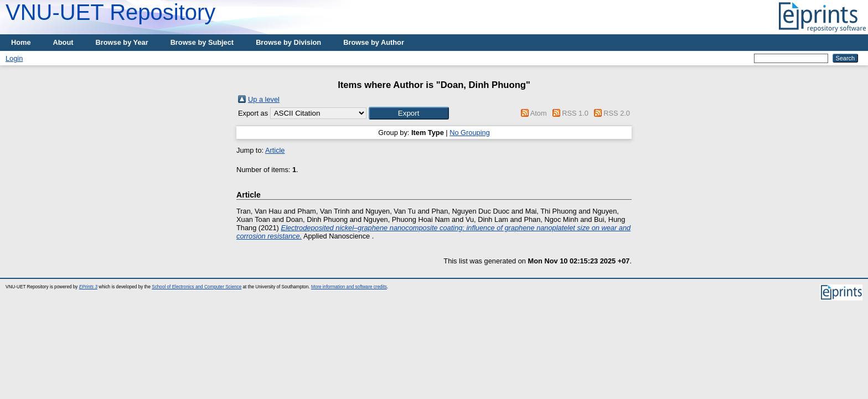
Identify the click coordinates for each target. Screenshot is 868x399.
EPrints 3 (88, 287)
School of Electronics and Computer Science (197, 287)
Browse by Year (122, 42)
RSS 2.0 (617, 113)
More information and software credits (349, 287)
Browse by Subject (202, 42)
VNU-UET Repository (110, 12)
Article (275, 150)
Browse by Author (374, 42)
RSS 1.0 (575, 113)
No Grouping (470, 133)
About (63, 42)
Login (14, 58)
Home (21, 42)
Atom (539, 113)
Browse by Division (288, 42)
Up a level (264, 99)
